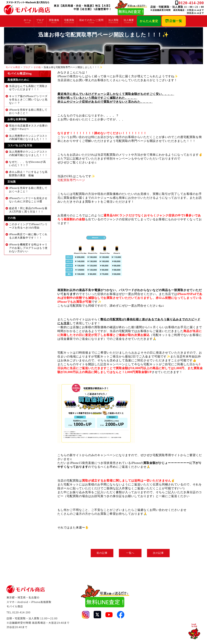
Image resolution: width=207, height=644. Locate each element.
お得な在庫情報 (17, 119)
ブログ (40, 20)
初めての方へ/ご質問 (91, 20)
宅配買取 (69, 20)
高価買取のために (18, 80)
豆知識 (12, 182)
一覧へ (130, 553)
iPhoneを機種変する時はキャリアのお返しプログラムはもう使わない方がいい (28, 248)
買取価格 (54, 20)
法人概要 (129, 20)
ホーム (27, 20)
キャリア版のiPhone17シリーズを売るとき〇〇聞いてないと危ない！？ (28, 100)
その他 (12, 218)
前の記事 (101, 553)
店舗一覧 (174, 21)
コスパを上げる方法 (20, 145)
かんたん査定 (149, 21)
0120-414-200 (191, 3)
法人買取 (114, 20)
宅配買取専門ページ (71, 180)
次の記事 (159, 553)
